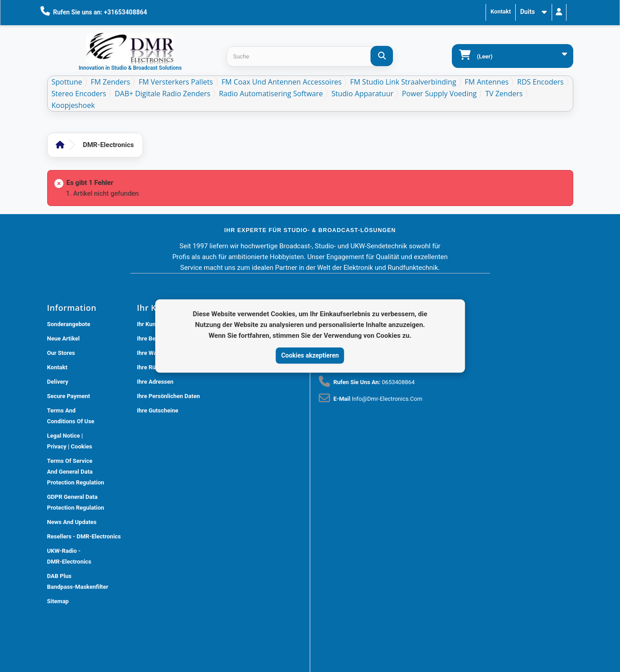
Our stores (61, 353)
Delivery (58, 382)
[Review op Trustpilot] (350, 567)
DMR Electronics (180, 667)
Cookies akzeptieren (310, 355)
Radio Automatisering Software (271, 94)
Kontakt (501, 11)
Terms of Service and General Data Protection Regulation (76, 472)
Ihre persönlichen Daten (169, 396)
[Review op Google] (330, 567)
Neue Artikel (64, 338)
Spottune (67, 82)
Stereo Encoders (79, 94)
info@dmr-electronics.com (387, 399)
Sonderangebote (69, 324)
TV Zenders (504, 94)
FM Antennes (487, 82)
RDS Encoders (540, 82)
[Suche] (382, 56)
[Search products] (310, 56)
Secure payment (69, 396)
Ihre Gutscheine (158, 410)
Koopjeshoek (73, 105)
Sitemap (58, 601)
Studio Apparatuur (362, 94)
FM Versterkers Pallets (176, 82)
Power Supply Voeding (439, 94)
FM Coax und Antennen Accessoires (282, 82)
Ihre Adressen (155, 382)
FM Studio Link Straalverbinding (403, 82)
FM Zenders (111, 82)
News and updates (72, 522)
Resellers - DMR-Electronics (84, 536)
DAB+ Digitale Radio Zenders (163, 94)
